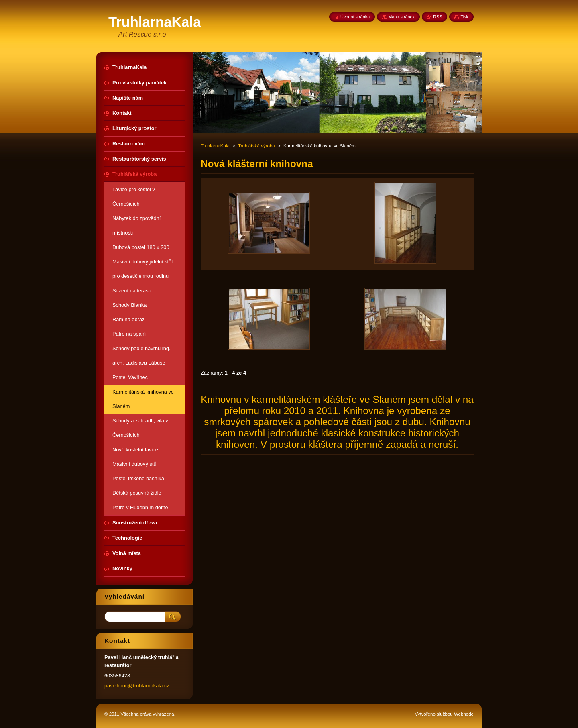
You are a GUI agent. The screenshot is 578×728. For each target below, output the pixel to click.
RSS (438, 17)
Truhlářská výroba (256, 146)
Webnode (464, 714)
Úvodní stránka (355, 17)
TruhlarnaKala (215, 146)
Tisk (464, 17)
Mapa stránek (401, 17)
